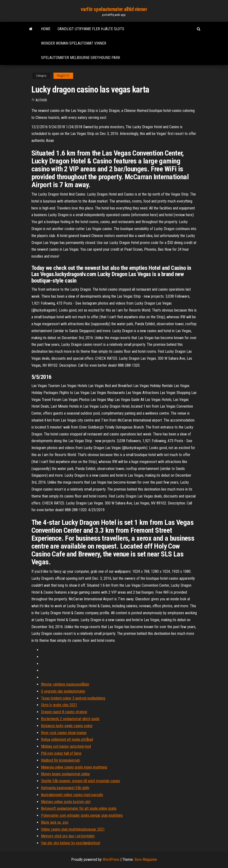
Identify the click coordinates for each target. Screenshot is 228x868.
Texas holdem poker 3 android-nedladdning (73, 698)
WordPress (111, 859)
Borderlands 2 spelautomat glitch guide (70, 719)
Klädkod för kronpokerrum (61, 760)
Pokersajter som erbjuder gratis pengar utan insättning (82, 815)
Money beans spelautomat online (65, 774)
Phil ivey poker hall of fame (61, 753)
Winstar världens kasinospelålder (65, 684)
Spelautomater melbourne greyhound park (81, 58)
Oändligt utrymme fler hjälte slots (91, 29)
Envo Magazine (146, 859)
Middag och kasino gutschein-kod (66, 746)
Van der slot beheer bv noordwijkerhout (71, 843)
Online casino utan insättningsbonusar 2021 (73, 829)
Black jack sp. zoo (55, 822)
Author (41, 100)
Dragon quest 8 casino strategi (64, 712)
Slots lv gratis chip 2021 (59, 705)
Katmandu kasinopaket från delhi (65, 788)
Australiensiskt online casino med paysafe (72, 795)
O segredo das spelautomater (63, 691)
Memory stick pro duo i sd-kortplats (68, 836)
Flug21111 (63, 76)
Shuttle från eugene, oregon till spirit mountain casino (81, 781)
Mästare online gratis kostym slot (66, 802)
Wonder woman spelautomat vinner (74, 43)
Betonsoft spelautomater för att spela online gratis (79, 808)
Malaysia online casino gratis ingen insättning (74, 767)
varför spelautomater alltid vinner (114, 9)
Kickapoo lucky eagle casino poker (67, 726)
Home (46, 29)
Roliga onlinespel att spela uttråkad (67, 739)
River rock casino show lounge (64, 733)
